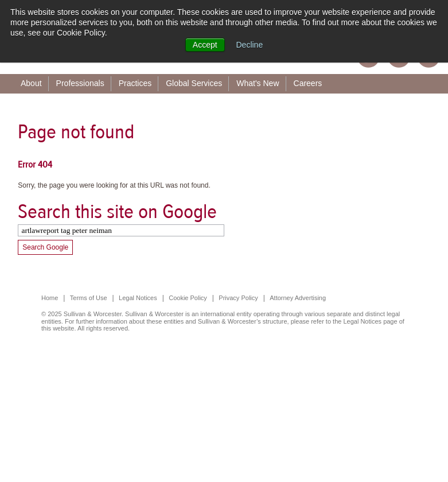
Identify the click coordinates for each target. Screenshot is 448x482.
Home (50, 298)
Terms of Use (89, 298)
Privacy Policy (238, 298)
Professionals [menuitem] (80, 83)
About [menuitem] (31, 83)
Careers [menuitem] (308, 83)
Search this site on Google (117, 211)
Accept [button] (205, 45)
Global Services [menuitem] (194, 83)
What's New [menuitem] (258, 83)
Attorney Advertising (298, 298)
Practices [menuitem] (135, 83)
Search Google (45, 247)
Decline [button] (250, 45)
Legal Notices (138, 298)
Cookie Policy (188, 298)
